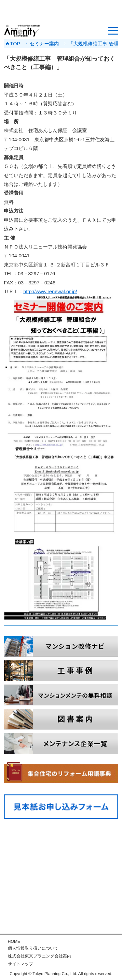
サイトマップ (20, 964)
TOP (15, 44)
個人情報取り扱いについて (33, 948)
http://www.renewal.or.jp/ (50, 291)
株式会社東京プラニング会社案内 (40, 956)
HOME (14, 942)
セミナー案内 (44, 44)
